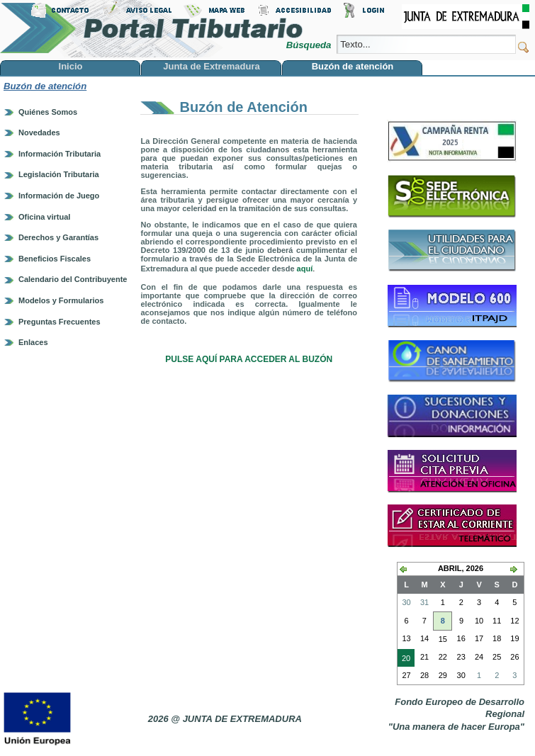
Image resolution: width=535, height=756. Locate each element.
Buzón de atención (45, 86)
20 (404, 660)
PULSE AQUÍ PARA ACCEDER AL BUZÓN (249, 359)
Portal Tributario (152, 29)
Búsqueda (310, 45)
